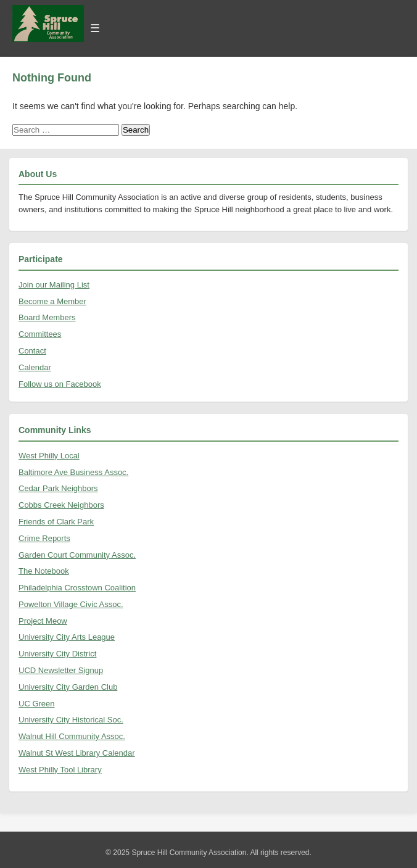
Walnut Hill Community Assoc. (72, 736)
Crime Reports (44, 538)
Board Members (47, 317)
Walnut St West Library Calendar (77, 753)
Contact (32, 351)
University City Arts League (67, 637)
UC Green (37, 704)
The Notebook (44, 571)
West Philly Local (49, 456)
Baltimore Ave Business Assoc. (73, 472)
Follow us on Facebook (60, 384)
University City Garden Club (68, 687)
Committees (40, 334)
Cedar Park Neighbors (58, 488)
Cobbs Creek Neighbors (61, 505)
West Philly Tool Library (60, 770)
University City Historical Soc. (71, 720)
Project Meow (43, 621)
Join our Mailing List (54, 285)
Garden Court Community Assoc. (77, 555)
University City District (57, 654)
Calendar (35, 367)
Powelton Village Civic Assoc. (71, 604)
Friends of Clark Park (56, 522)
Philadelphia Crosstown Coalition (77, 588)
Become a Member (52, 301)
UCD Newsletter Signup (61, 670)
